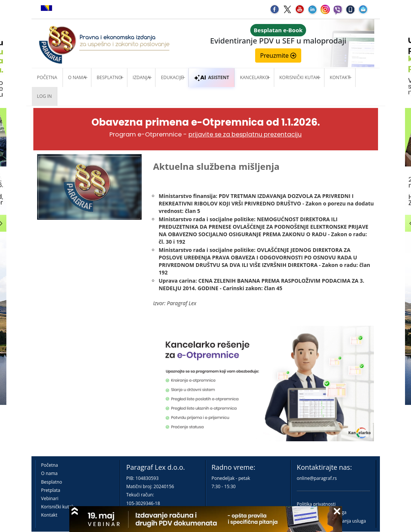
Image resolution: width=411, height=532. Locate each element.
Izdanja (141, 77)
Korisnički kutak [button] (299, 77)
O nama (77, 77)
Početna (47, 77)
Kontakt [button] (340, 77)
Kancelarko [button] (254, 77)
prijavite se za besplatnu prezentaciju (245, 134)
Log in (45, 96)
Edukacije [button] (172, 77)
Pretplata (51, 490)
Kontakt (49, 515)
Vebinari (50, 498)
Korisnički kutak (58, 507)
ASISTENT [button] (211, 77)
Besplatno (109, 77)
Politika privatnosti (316, 504)
